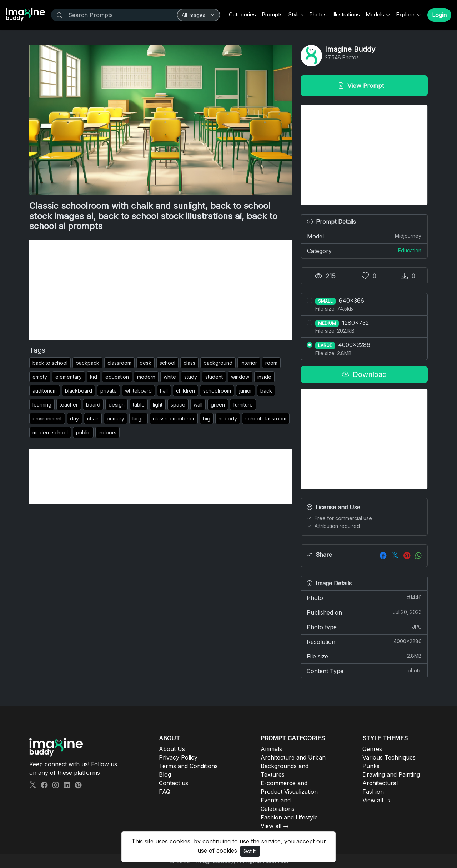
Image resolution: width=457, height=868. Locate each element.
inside (264, 377)
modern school (50, 432)
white (170, 377)
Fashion (373, 792)
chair (93, 418)
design (117, 405)
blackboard (79, 391)
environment (47, 418)
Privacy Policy (178, 757)
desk (145, 363)
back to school (50, 363)
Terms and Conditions (188, 766)
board (93, 405)
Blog (165, 774)
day (74, 418)
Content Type (364, 671)
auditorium (45, 391)
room (271, 363)
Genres (372, 749)
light (158, 405)
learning (42, 405)
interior (249, 363)
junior (246, 391)
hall (164, 391)
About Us (172, 749)
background (218, 363)
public (83, 432)
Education (410, 250)
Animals (271, 749)
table (139, 405)
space (178, 405)
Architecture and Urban (293, 757)
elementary (69, 377)
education (117, 377)
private (109, 391)
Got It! (250, 851)
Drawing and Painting (391, 774)
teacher (69, 405)
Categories (242, 14)
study (191, 377)
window (240, 377)
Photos (318, 14)
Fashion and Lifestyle (289, 817)
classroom (119, 363)
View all (271, 826)
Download (364, 374)
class (189, 363)
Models (375, 14)
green (218, 405)
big (207, 418)
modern (146, 377)
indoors (107, 432)
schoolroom (217, 391)
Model (364, 236)
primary (115, 418)
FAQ (165, 792)
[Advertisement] (161, 290)
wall (198, 405)
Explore (406, 14)
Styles (296, 14)
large (139, 418)
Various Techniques (389, 757)
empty (40, 377)
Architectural (380, 783)
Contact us (174, 783)
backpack (87, 363)
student (214, 377)
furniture (243, 405)
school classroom (266, 418)
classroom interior (174, 418)
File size (364, 656)
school (167, 363)
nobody (228, 418)
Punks (371, 766)
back (266, 391)
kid (94, 377)
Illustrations (346, 14)
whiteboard (138, 391)
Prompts (272, 14)
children (185, 391)
